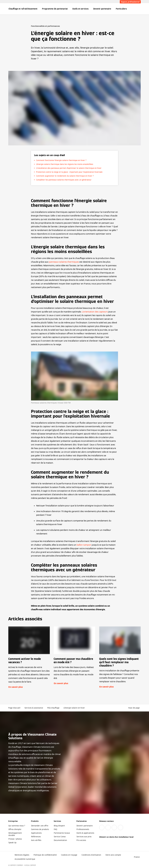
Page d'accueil (14, 708)
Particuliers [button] (121, 9)
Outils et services (80, 9)
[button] (134, 708)
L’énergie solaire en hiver (74, 708)
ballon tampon (84, 545)
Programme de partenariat (55, 9)
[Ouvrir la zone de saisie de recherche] (139, 9)
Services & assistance (34, 708)
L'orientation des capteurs (95, 312)
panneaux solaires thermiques (64, 262)
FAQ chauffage (53, 708)
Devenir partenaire (102, 9)
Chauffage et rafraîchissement (23, 9)
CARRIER (33, 865)
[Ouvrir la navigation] (2, 9)
